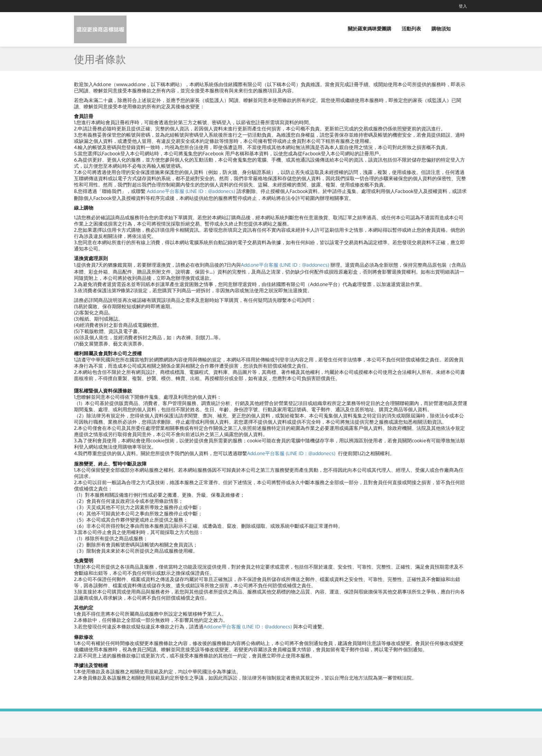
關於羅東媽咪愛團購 (370, 29)
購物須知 (441, 29)
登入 (463, 6)
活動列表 (411, 29)
